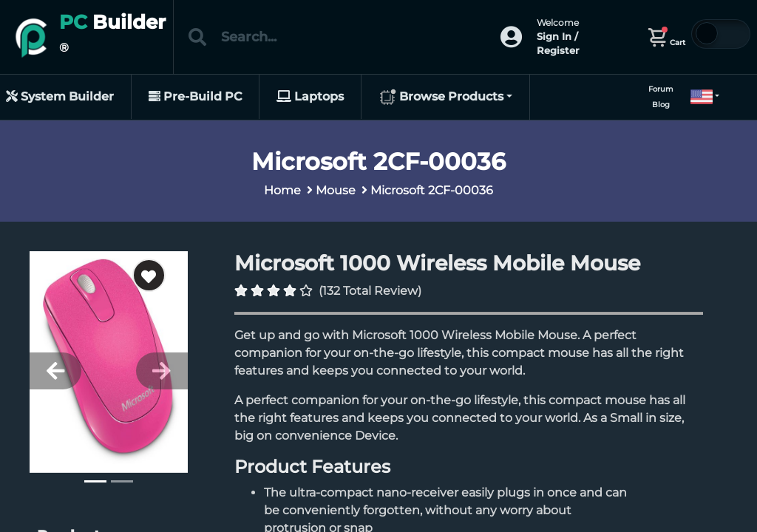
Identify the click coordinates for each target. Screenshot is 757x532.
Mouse (336, 190)
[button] (699, 97)
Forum (661, 89)
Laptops (310, 96)
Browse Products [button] (441, 98)
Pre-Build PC (195, 96)
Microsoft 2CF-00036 (432, 190)
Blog (661, 105)
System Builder (60, 96)
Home (282, 190)
